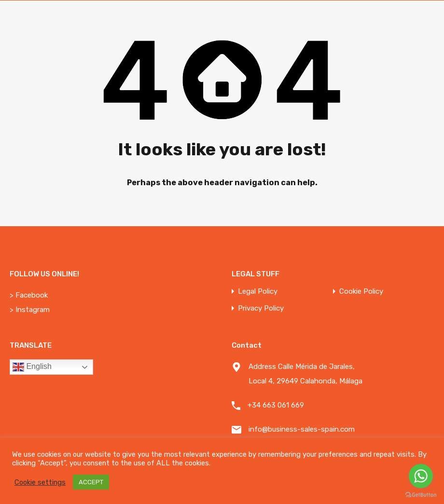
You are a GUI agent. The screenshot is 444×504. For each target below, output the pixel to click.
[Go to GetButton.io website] (421, 494)
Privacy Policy (261, 308)
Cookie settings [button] (40, 482)
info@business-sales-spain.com (302, 429)
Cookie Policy (361, 292)
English (32, 367)
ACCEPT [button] (91, 482)
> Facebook (29, 295)
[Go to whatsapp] (421, 476)
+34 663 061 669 (276, 405)
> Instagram (30, 310)
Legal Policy (258, 292)
